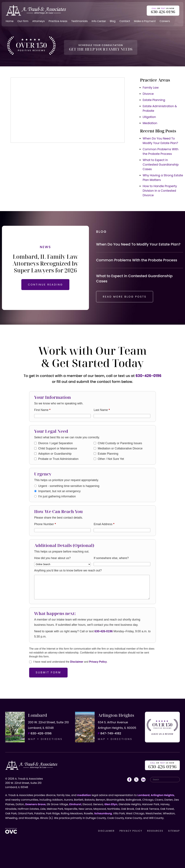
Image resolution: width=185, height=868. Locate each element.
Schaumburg (103, 813)
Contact (125, 21)
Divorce (148, 94)
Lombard (143, 795)
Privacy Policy (98, 662)
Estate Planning (154, 100)
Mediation (150, 123)
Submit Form (48, 672)
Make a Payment (145, 21)
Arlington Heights (163, 795)
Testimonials (80, 21)
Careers (165, 21)
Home (10, 21)
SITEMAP (174, 831)
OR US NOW (162, 766)
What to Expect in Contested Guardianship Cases (161, 165)
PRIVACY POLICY (131, 831)
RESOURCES (155, 831)
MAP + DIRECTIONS (45, 739)
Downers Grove (35, 804)
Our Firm (23, 21)
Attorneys (38, 21)
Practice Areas (58, 21)
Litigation (149, 117)
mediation (84, 795)
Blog (113, 21)
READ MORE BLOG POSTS (125, 297)
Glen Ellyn (111, 804)
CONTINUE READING (45, 285)
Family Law (151, 88)
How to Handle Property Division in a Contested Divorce (160, 191)
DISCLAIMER (106, 831)
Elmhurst (75, 804)
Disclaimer (77, 662)
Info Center (99, 21)
